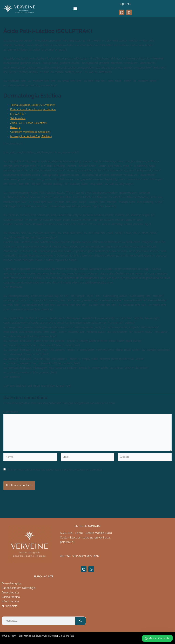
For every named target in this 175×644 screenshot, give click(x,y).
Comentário (12, 412)
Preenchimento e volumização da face (35, 109)
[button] (75, 8)
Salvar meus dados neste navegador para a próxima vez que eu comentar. (55, 474)
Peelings (16, 127)
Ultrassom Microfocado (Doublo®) (32, 132)
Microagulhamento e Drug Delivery (32, 136)
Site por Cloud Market (62, 636)
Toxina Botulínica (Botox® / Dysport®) (34, 105)
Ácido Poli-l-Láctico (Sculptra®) (30, 123)
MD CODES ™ (19, 114)
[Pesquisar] (80, 621)
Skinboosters (18, 118)
